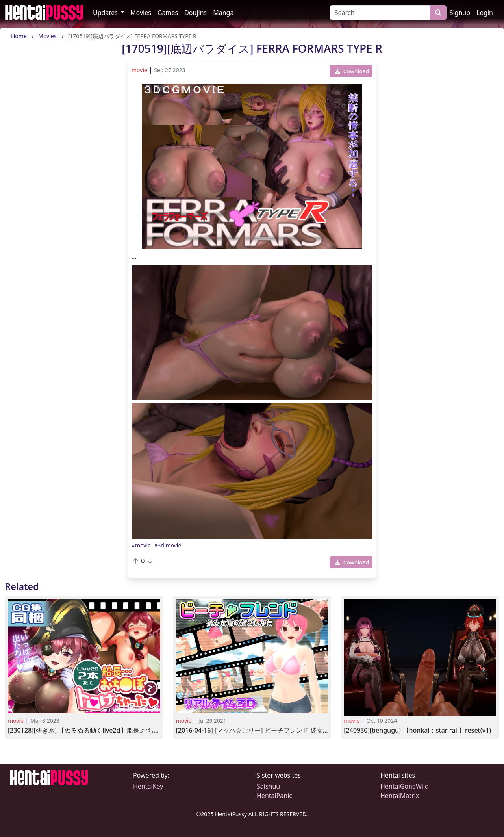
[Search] (380, 13)
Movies (141, 13)
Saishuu (268, 786)
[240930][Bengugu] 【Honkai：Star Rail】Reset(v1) (417, 730)
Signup (460, 13)
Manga (223, 13)
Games (168, 13)
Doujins (195, 13)
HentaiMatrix (400, 796)
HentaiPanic (274, 796)
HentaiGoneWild (405, 786)
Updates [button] (106, 13)
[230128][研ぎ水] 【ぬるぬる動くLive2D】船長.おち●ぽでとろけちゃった (84, 730)
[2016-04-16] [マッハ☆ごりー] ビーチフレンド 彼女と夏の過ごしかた (252, 730)
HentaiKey (148, 786)
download (352, 71)
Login (485, 13)
